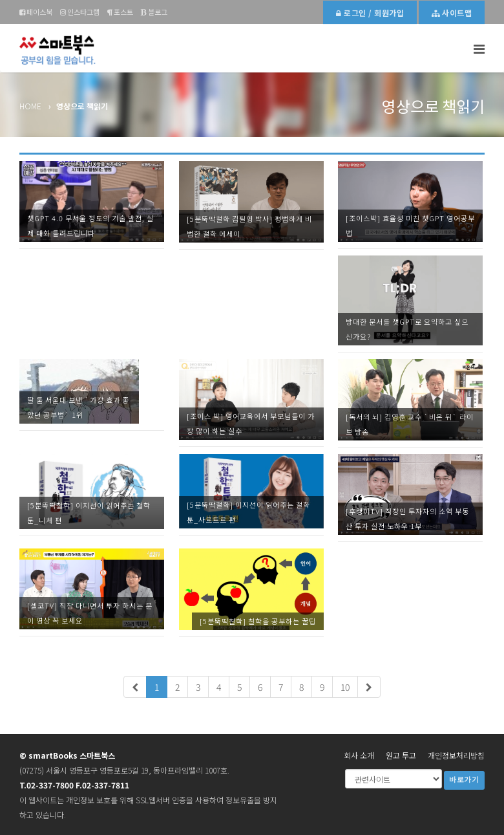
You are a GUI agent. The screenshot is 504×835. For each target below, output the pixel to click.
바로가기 (464, 780)
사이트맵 (452, 13)
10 (345, 687)
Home (30, 106)
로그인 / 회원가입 (370, 13)
